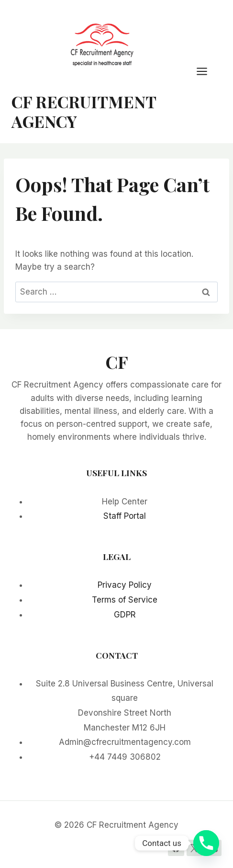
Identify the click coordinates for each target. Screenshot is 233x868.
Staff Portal (125, 516)
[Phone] (206, 843)
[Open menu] (207, 72)
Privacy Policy (125, 585)
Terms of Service (125, 600)
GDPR (125, 615)
